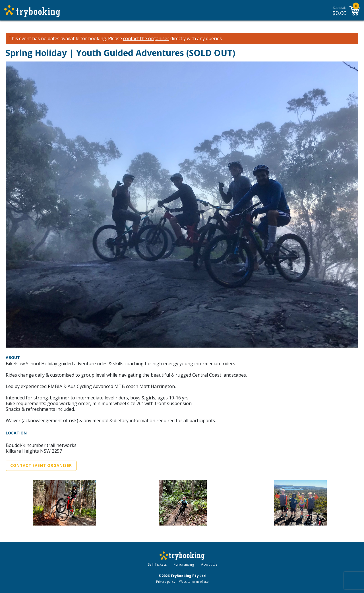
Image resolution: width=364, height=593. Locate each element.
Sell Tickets (157, 564)
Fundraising (184, 564)
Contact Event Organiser (41, 465)
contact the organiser (146, 39)
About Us (209, 564)
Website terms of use (194, 582)
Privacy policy (166, 582)
